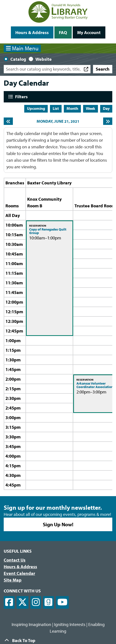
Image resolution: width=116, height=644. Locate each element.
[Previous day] (8, 121)
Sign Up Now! (58, 524)
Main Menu (22, 48)
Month (72, 108)
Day (106, 108)
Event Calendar (19, 573)
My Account (89, 32)
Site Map (13, 580)
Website (44, 59)
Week (91, 108)
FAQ (63, 32)
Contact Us (15, 560)
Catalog (18, 59)
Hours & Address (32, 32)
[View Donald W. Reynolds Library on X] (23, 602)
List (56, 108)
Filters (21, 97)
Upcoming (36, 108)
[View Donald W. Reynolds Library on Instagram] (36, 602)
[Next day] (108, 121)
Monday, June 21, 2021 (58, 121)
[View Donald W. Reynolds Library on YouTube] (62, 602)
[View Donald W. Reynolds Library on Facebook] (9, 602)
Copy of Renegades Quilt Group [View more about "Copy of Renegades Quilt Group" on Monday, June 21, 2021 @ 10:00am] (48, 231)
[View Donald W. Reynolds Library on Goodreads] (48, 602)
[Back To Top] (58, 640)
